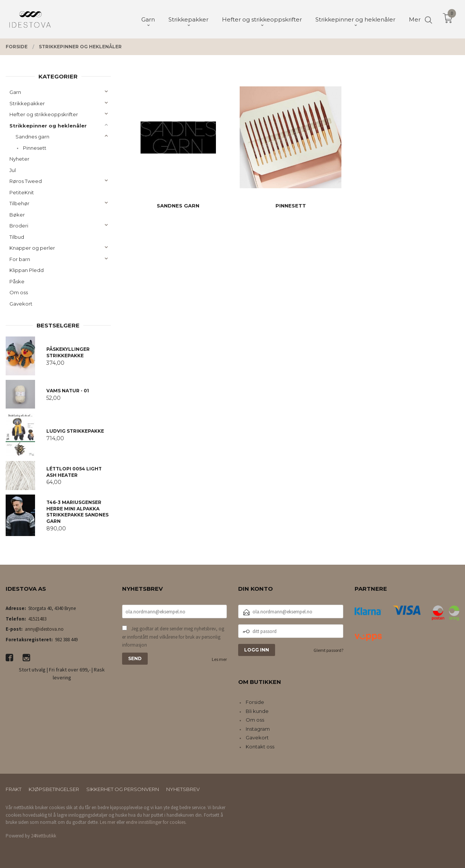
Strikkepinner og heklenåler (48, 126)
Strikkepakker (27, 103)
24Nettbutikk (44, 836)
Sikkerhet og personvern (123, 789)
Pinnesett (35, 148)
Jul (13, 170)
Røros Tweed (26, 181)
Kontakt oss (260, 747)
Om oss (19, 292)
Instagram (258, 729)
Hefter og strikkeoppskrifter (44, 114)
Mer (415, 19)
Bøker (17, 215)
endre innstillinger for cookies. (156, 822)
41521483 (37, 619)
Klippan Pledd (27, 270)
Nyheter (19, 159)
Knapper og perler (32, 248)
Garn (15, 92)
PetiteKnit (22, 192)
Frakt (14, 789)
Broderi (19, 226)
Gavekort (21, 304)
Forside (255, 702)
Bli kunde (257, 711)
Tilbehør (19, 203)
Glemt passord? (328, 650)
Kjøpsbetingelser (54, 789)
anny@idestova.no (44, 629)
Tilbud (17, 237)
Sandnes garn (32, 137)
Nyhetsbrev (183, 789)
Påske (17, 281)
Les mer (219, 659)
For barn (20, 259)
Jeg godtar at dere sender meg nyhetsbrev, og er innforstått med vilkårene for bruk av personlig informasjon (173, 637)
